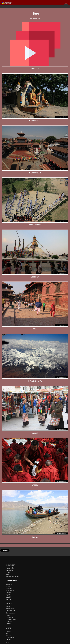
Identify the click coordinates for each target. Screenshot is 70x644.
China (8, 586)
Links (8, 642)
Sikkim (8, 574)
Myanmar (9, 584)
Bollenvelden (10, 613)
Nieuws (8, 631)
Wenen (8, 599)
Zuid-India (9, 570)
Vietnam (9, 593)
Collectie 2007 (11, 611)
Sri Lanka (9, 588)
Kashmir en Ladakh (12, 577)
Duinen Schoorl (11, 619)
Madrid (8, 597)
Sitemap (9, 640)
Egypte (8, 595)
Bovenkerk (9, 617)
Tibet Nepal (10, 591)
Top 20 (8, 635)
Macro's (9, 624)
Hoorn (8, 615)
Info (7, 633)
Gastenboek (10, 638)
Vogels (8, 606)
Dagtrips (9, 622)
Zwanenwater (10, 609)
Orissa (8, 572)
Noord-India (10, 568)
